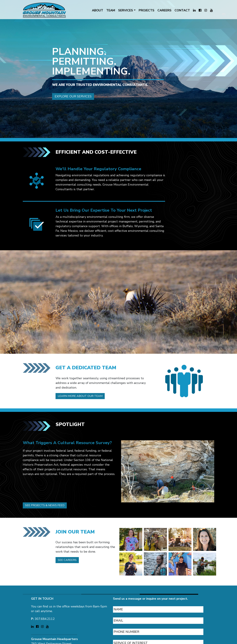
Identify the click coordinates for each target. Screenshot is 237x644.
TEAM (111, 10)
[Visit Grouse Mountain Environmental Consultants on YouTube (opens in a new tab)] (211, 10)
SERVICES (126, 10)
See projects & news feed (47, 490)
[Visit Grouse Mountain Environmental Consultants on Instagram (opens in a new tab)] (206, 10)
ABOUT (98, 10)
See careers (68, 546)
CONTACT (182, 10)
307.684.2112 (45, 604)
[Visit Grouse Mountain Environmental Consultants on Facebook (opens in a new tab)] (200, 10)
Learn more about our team (83, 380)
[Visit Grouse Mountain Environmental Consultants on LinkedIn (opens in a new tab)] (194, 10)
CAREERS (164, 10)
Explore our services (73, 86)
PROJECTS (147, 10)
